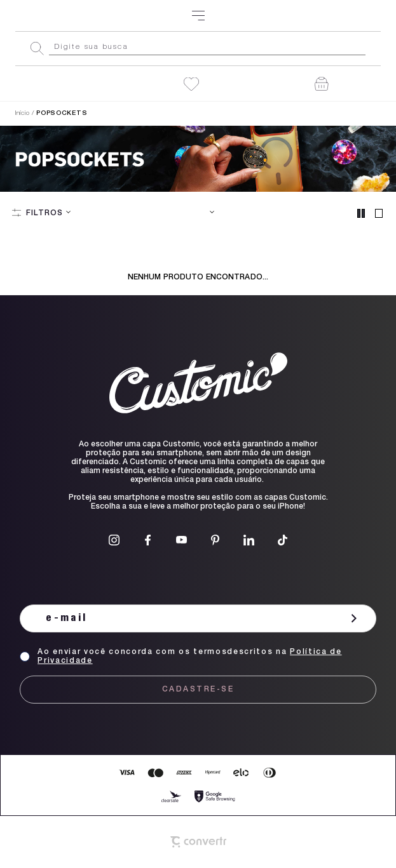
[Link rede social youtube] (181, 540)
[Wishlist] (191, 84)
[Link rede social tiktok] (283, 540)
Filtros (44, 213)
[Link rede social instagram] (114, 540)
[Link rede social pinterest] (215, 540)
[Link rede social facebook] (148, 540)
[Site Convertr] (198, 842)
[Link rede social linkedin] (249, 540)
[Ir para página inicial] (22, 114)
